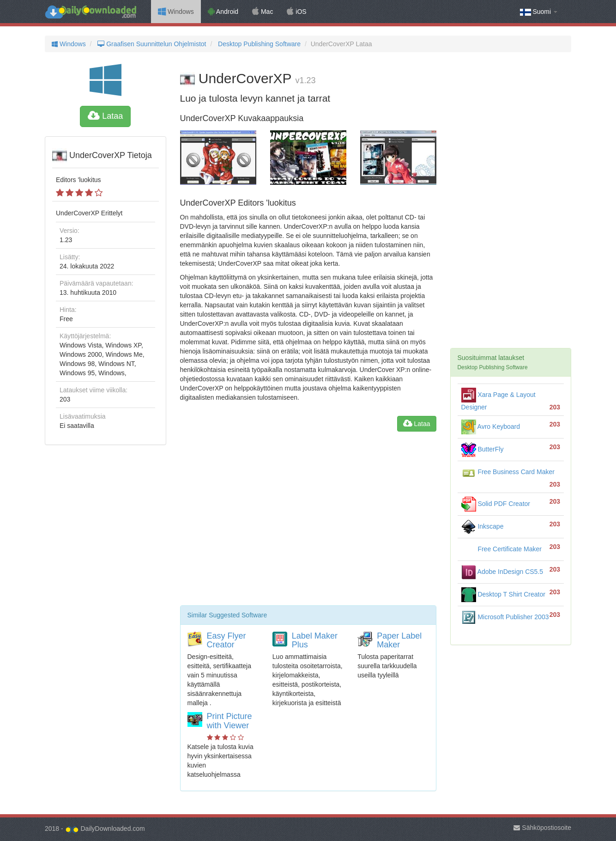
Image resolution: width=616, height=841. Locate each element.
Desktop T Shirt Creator (503, 594)
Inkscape (483, 526)
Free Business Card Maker (508, 472)
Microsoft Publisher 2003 (505, 617)
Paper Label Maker (399, 640)
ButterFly (483, 449)
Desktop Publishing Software (258, 44)
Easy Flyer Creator (226, 640)
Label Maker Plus (315, 640)
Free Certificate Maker (501, 549)
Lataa (105, 116)
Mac (263, 12)
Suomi (539, 12)
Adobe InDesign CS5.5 (502, 572)
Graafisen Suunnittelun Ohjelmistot (151, 44)
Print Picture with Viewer (229, 721)
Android (223, 12)
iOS (296, 12)
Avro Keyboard (491, 427)
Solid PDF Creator (496, 504)
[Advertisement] (308, 522)
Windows (176, 12)
